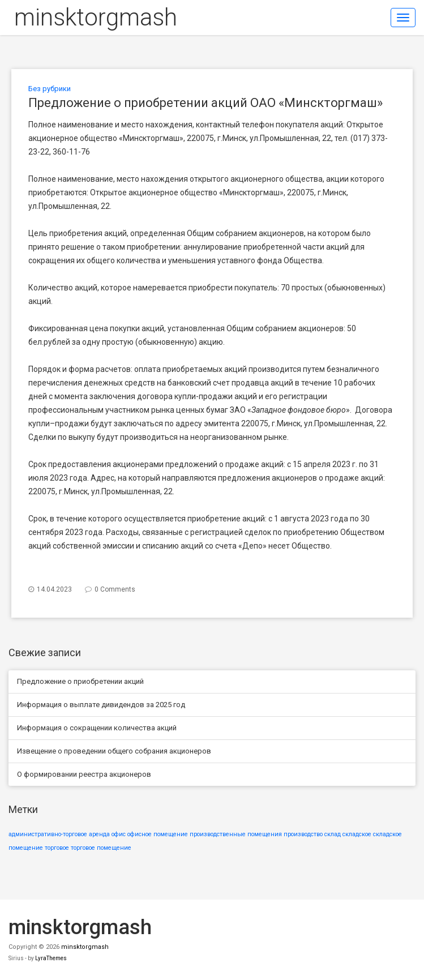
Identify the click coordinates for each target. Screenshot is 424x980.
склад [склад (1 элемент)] (333, 834)
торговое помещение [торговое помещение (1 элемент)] (101, 848)
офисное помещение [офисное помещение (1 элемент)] (158, 834)
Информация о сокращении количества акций (97, 728)
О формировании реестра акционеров (84, 774)
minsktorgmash (96, 17)
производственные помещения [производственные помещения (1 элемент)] (236, 834)
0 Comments (115, 589)
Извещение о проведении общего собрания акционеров (114, 751)
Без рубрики (50, 89)
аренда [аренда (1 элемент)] (99, 834)
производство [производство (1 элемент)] (303, 834)
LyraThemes (51, 958)
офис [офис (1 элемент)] (119, 834)
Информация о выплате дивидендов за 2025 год (101, 705)
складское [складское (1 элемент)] (357, 834)
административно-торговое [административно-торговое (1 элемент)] (48, 834)
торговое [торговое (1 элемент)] (57, 848)
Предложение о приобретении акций (80, 681)
